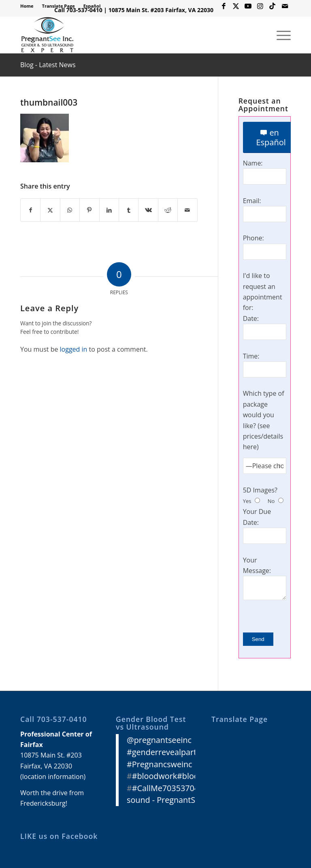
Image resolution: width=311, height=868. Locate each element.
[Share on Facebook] (30, 210)
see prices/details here (263, 436)
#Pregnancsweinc (160, 764)
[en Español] (271, 137)
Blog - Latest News (48, 65)
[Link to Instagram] (260, 6)
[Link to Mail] (285, 6)
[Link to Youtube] (248, 6)
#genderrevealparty (164, 752)
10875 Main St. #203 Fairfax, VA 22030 (161, 10)
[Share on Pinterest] (89, 210)
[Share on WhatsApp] (70, 210)
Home (27, 6)
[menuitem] (29, 6)
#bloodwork (154, 776)
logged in (74, 349)
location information (53, 777)
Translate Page (59, 6)
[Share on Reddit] (168, 210)
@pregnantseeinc (159, 740)
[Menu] (280, 35)
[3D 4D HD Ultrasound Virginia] (47, 35)
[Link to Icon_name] (272, 6)
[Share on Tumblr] (129, 210)
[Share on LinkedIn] (109, 210)
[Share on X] (50, 210)
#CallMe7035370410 (170, 788)
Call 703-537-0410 (78, 10)
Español (92, 6)
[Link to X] (236, 6)
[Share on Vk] (148, 210)
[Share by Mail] (187, 210)
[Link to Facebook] (224, 6)
